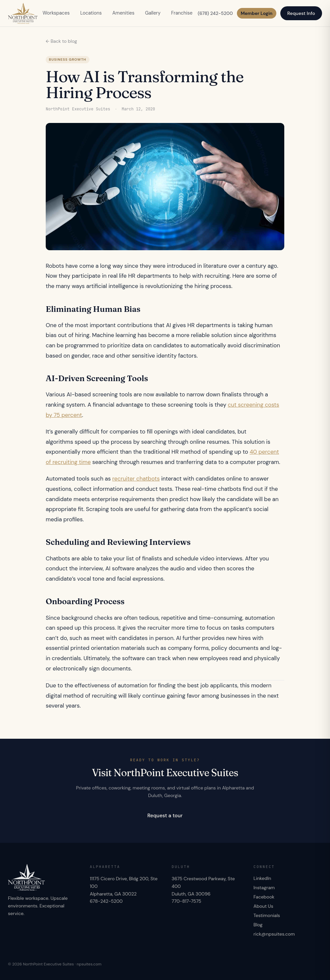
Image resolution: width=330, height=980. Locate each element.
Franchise (182, 13)
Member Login (257, 13)
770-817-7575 (186, 901)
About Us (263, 906)
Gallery (153, 13)
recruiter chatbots (136, 479)
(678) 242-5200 (215, 13)
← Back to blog (61, 41)
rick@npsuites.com (274, 934)
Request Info (301, 13)
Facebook (264, 897)
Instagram (264, 888)
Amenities (123, 13)
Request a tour (165, 816)
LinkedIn (262, 878)
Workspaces (56, 13)
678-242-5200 (106, 901)
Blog (258, 925)
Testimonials (267, 915)
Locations (91, 13)
